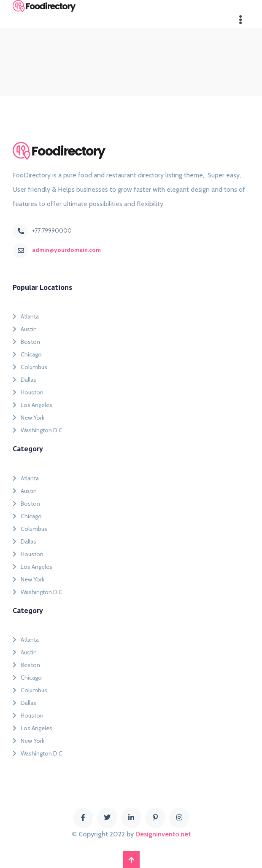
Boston (26, 342)
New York (28, 418)
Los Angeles (32, 405)
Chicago (27, 354)
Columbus (30, 367)
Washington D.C (38, 430)
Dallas (24, 380)
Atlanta (26, 316)
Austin (25, 329)
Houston (28, 392)
